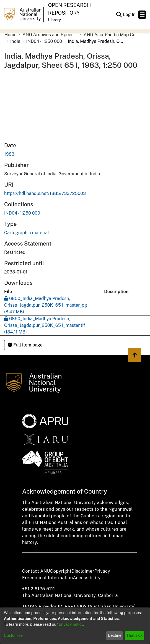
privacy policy (71, 624)
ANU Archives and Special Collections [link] (50, 35)
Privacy (102, 571)
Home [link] (11, 35)
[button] (119, 15)
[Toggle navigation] (142, 15)
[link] (22, 213)
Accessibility (87, 578)
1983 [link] (9, 154)
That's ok (135, 635)
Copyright (61, 571)
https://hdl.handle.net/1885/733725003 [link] (45, 193)
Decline (115, 635)
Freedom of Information (47, 578)
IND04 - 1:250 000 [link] (44, 41)
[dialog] (75, 626)
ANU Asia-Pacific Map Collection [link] (111, 35)
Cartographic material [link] (27, 233)
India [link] (15, 41)
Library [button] (55, 20)
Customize (13, 635)
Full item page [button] (25, 345)
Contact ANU (36, 571)
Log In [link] (130, 15)
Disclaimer (83, 571)
